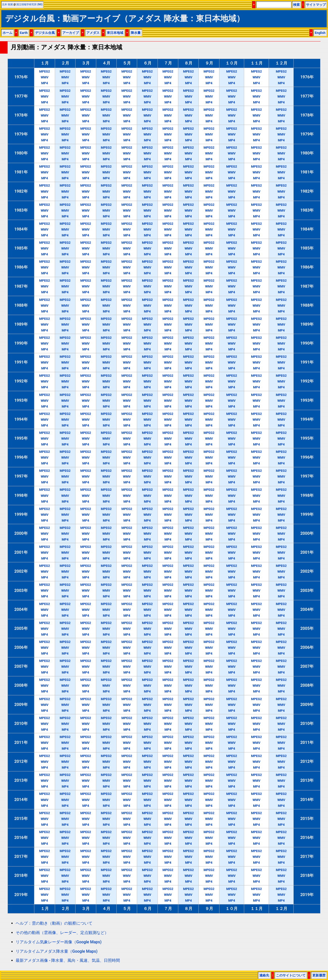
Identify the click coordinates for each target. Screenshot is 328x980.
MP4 (45, 83)
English (320, 33)
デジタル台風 (45, 33)
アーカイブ (71, 33)
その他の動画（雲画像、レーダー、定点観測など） (62, 933)
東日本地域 (115, 33)
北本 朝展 (7, 4)
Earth (24, 33)
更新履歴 (319, 975)
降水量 (136, 33)
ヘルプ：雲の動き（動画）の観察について (54, 923)
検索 (296, 5)
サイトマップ (316, 5)
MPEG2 (45, 71)
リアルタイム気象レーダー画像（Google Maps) (59, 942)
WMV (45, 77)
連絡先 (264, 975)
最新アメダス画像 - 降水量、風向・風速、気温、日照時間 (68, 960)
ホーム (7, 33)
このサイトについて (291, 975)
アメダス (93, 33)
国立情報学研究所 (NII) (29, 4)
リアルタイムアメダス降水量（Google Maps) (57, 951)
